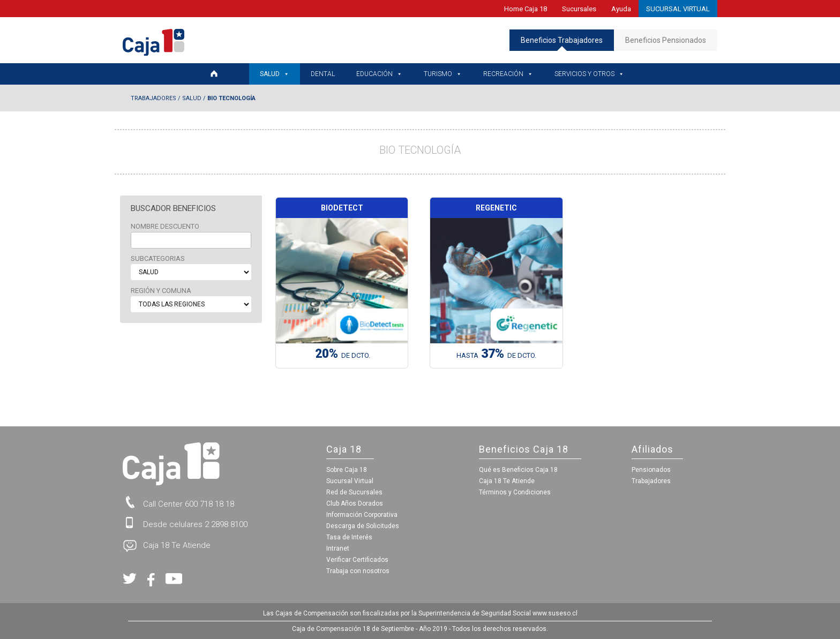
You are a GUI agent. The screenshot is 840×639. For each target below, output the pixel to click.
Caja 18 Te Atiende (507, 481)
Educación (379, 74)
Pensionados (651, 470)
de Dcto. (343, 356)
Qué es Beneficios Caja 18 (518, 470)
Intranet (338, 548)
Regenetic (496, 208)
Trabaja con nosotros (358, 571)
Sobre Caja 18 (347, 470)
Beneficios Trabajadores (562, 43)
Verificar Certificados (357, 560)
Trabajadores (153, 98)
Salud (275, 74)
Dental (323, 74)
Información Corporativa (362, 515)
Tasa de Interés (349, 537)
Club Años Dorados (355, 503)
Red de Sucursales (354, 492)
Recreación (508, 74)
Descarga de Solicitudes (363, 526)
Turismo (443, 74)
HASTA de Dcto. (496, 356)
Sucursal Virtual (350, 481)
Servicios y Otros (589, 74)
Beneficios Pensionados (666, 40)
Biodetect (342, 208)
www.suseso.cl (555, 613)
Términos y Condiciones (515, 492)
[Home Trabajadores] (220, 74)
